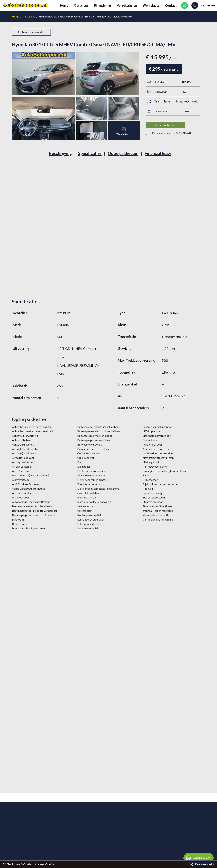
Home (16, 16)
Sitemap (39, 864)
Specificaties (90, 153)
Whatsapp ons (197, 858)
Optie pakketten (123, 153)
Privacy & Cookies (22, 864)
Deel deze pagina (205, 864)
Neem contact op (165, 125)
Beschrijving (60, 153)
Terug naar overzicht (33, 32)
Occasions (29, 16)
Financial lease (158, 153)
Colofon (50, 864)
